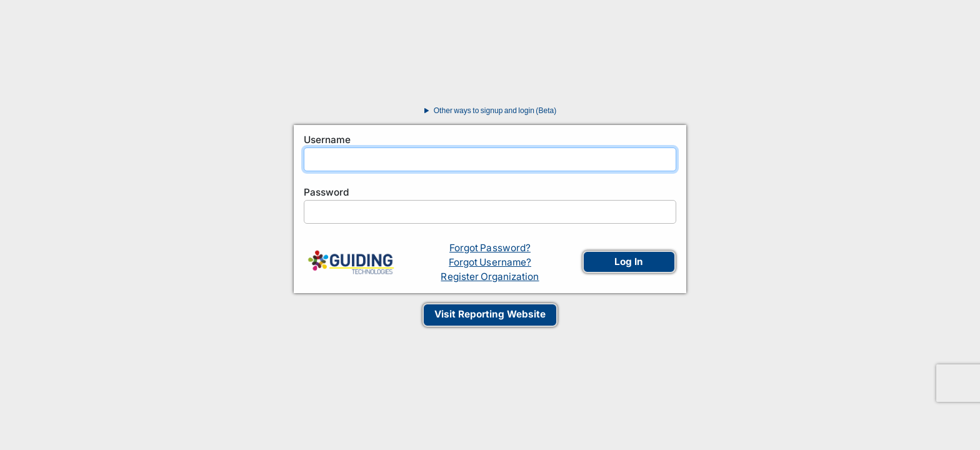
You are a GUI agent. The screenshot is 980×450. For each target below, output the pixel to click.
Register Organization (490, 277)
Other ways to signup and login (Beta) (488, 111)
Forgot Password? (490, 248)
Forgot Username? (490, 262)
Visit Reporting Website (490, 314)
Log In (629, 262)
